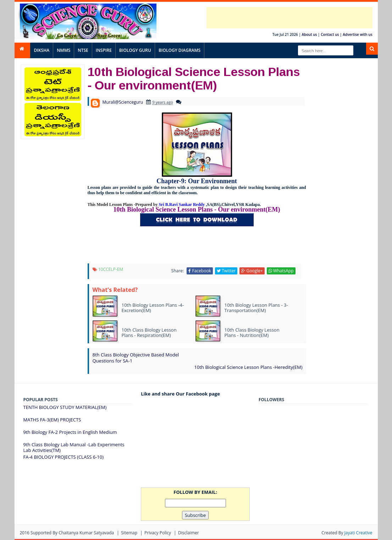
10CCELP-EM (111, 269)
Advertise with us (357, 34)
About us (309, 34)
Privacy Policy (158, 533)
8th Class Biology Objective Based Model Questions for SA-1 (136, 358)
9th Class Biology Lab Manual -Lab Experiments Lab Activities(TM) (74, 447)
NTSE (83, 50)
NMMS (64, 50)
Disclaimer (189, 533)
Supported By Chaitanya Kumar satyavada (72, 533)
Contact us (330, 34)
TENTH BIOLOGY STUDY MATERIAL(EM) (65, 407)
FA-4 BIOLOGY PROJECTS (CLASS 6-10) (64, 457)
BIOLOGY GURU (135, 50)
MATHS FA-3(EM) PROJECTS (52, 420)
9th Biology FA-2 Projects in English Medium (70, 432)
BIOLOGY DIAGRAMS (180, 50)
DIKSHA (42, 50)
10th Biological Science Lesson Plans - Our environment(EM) (194, 78)
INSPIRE (104, 50)
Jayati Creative (358, 533)
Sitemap (129, 533)
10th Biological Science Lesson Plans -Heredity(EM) (249, 367)
